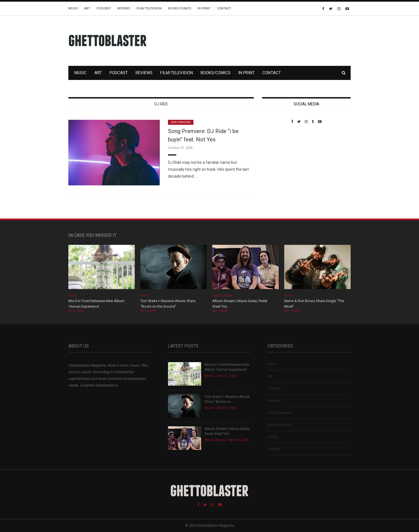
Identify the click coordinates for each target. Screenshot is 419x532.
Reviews (124, 8)
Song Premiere (181, 122)
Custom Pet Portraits (278, 162)
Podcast (104, 8)
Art (87, 8)
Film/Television (149, 8)
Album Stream (223, 296)
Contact (224, 8)
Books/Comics (180, 8)
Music (73, 8)
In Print (204, 8)
